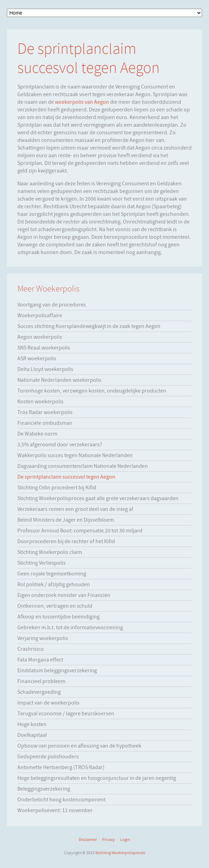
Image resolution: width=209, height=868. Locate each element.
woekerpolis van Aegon (82, 102)
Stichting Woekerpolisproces (120, 853)
